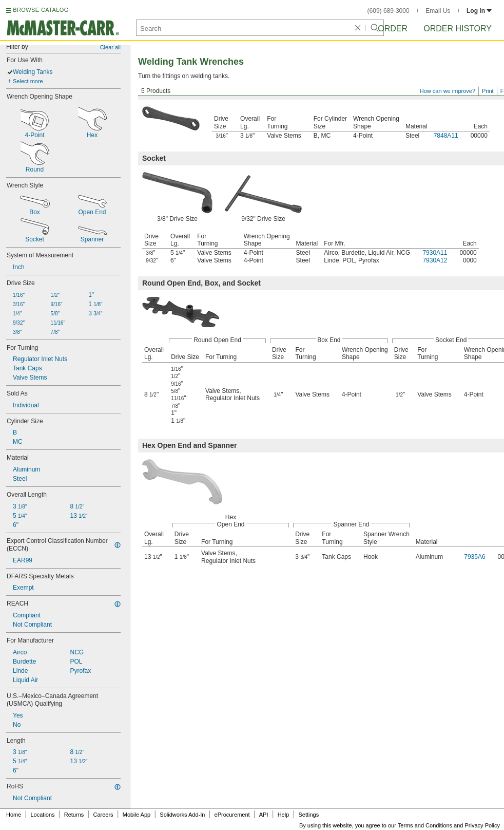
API (264, 815)
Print (488, 91)
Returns (74, 815)
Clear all (110, 47)
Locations (43, 815)
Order (393, 29)
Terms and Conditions (425, 825)
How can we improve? (448, 91)
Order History (458, 29)
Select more (28, 81)
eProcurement (232, 815)
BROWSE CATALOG (41, 10)
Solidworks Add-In (182, 815)
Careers (103, 815)
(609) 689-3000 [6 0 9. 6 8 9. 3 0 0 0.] (389, 11)
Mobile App (137, 815)
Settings (308, 815)
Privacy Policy (482, 825)
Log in (479, 11)
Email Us (438, 11)
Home (14, 815)
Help (284, 815)
